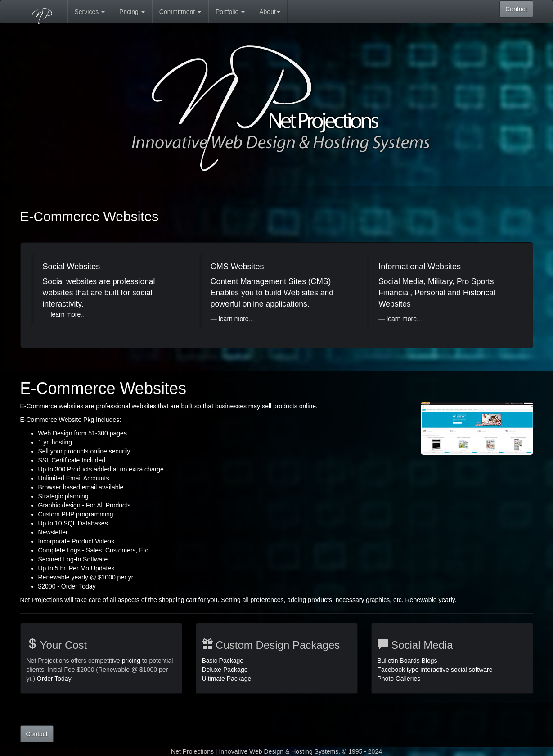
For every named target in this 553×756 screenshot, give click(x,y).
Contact (516, 9)
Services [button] (90, 12)
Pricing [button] (132, 12)
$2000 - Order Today (67, 586)
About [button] (270, 12)
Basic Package (223, 661)
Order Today (54, 679)
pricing (131, 661)
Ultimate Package (227, 679)
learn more (65, 314)
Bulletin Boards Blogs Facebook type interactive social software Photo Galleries (435, 670)
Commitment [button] (180, 12)
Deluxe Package (225, 670)
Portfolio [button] (230, 12)
